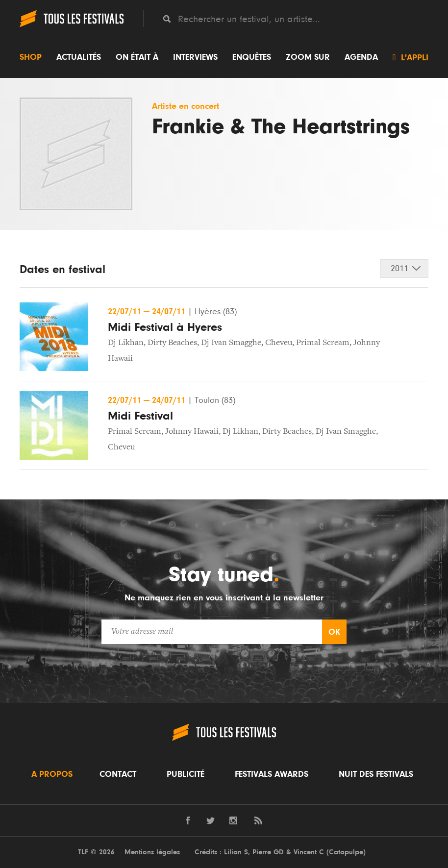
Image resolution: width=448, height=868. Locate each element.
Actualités (79, 57)
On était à (137, 57)
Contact (118, 774)
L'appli (411, 57)
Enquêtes (252, 57)
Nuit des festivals (376, 774)
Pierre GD (268, 852)
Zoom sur (308, 57)
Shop (31, 57)
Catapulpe (346, 852)
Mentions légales (152, 852)
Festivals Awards (272, 774)
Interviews (195, 57)
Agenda (361, 57)
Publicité (186, 774)
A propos (52, 774)
